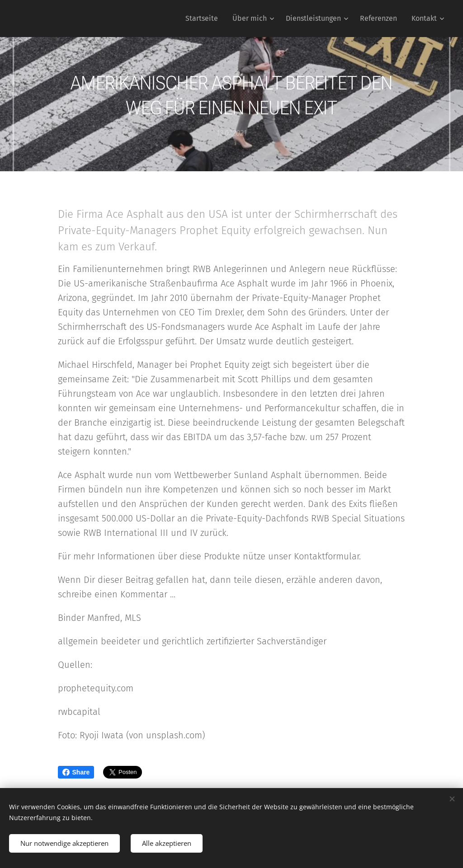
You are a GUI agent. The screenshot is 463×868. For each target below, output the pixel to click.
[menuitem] (204, 19)
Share (76, 772)
